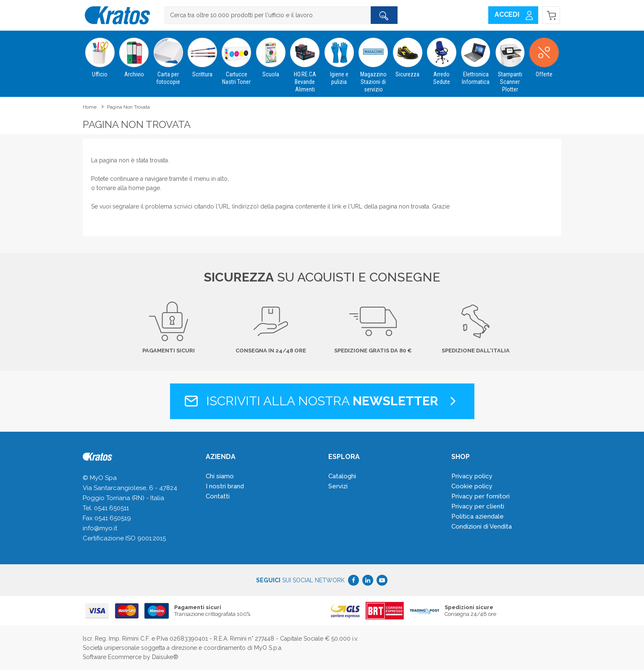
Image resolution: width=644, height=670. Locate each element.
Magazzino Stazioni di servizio (373, 62)
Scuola (271, 54)
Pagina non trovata (128, 107)
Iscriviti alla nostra (322, 401)
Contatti (218, 496)
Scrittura (202, 54)
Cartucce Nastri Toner (237, 58)
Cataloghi (342, 476)
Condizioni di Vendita (482, 527)
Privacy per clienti (478, 506)
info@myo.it (100, 528)
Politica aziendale (478, 516)
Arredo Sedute (441, 58)
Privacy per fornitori (480, 496)
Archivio (134, 54)
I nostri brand (225, 486)
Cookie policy (472, 486)
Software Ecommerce (112, 657)
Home (90, 107)
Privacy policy (472, 476)
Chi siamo (220, 476)
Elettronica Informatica (476, 58)
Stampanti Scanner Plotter (510, 62)
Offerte (544, 54)
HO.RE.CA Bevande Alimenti (305, 62)
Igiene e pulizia (339, 58)
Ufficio (100, 54)
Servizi (338, 486)
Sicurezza (407, 54)
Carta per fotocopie (168, 58)
